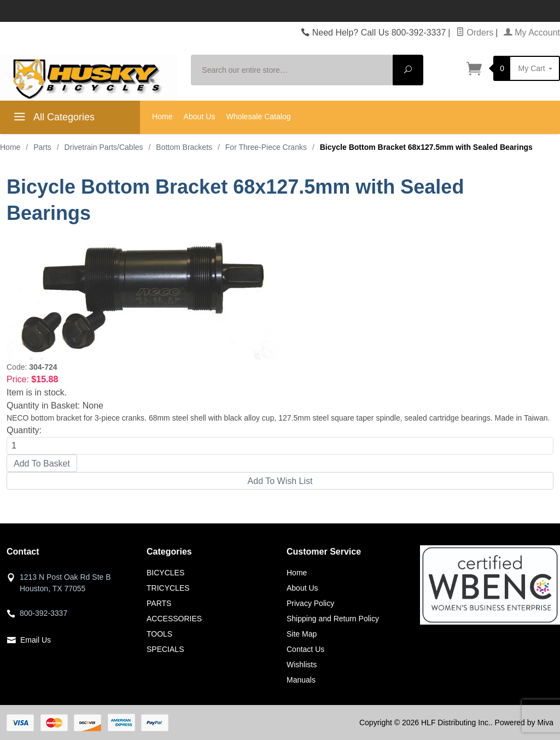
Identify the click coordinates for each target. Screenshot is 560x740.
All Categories (53, 119)
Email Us (36, 640)
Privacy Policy (310, 603)
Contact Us (305, 649)
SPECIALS (165, 649)
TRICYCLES (168, 588)
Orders (475, 33)
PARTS (159, 603)
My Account (532, 33)
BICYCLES (165, 573)
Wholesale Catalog (258, 116)
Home (162, 116)
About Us (200, 116)
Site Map (302, 634)
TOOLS (159, 634)
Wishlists (302, 665)
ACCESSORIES (174, 619)
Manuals (301, 680)
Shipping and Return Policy (333, 619)
